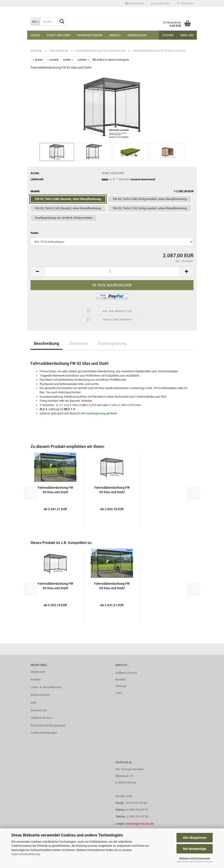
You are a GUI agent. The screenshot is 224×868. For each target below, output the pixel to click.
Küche (36, 35)
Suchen (168, 35)
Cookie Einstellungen (44, 733)
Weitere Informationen (195, 858)
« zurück (53, 60)
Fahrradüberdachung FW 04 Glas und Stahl (55, 490)
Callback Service (41, 718)
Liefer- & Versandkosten (46, 687)
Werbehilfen (137, 35)
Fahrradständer (90, 35)
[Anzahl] (112, 272)
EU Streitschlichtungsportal (48, 725)
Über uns (187, 35)
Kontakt (36, 679)
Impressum (38, 672)
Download (78, 343)
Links (119, 693)
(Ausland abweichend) (143, 179)
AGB (33, 703)
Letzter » (83, 60)
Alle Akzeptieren (195, 838)
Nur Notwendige (195, 849)
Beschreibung (46, 343)
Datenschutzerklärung (25, 854)
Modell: (112, 191)
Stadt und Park (58, 35)
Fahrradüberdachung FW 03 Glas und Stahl (112, 490)
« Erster (38, 60)
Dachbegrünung (112, 343)
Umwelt (115, 35)
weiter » (68, 60)
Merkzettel (185, 3)
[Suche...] (35, 22)
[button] (135, 3)
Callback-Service (126, 673)
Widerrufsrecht (40, 695)
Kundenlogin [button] (160, 3)
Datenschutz (39, 710)
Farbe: (35, 233)
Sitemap (121, 686)
